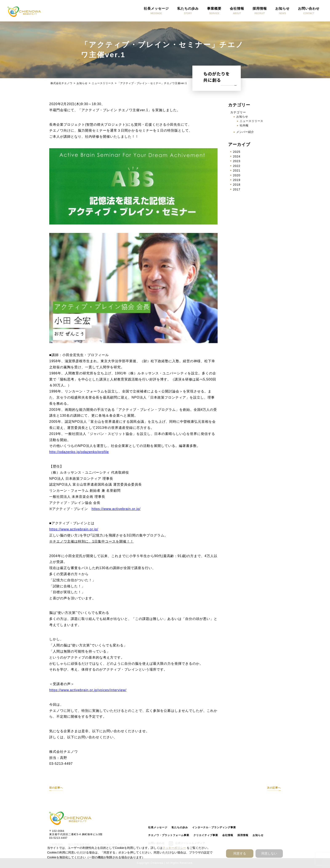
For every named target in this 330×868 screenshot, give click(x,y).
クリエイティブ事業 (206, 835)
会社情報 (228, 835)
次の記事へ (274, 788)
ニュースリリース (251, 121)
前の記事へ (56, 788)
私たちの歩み (180, 827)
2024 (237, 156)
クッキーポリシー (174, 848)
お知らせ (242, 117)
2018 (237, 185)
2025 (237, 152)
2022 (237, 166)
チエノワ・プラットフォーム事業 (169, 835)
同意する (240, 853)
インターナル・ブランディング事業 (214, 827)
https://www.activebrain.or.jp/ (116, 509)
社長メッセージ (158, 827)
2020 (237, 175)
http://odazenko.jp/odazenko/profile (79, 452)
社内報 (244, 125)
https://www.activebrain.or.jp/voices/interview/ (88, 690)
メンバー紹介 (245, 132)
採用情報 (243, 835)
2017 (237, 189)
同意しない (269, 853)
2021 (237, 170)
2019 (237, 180)
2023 (237, 161)
